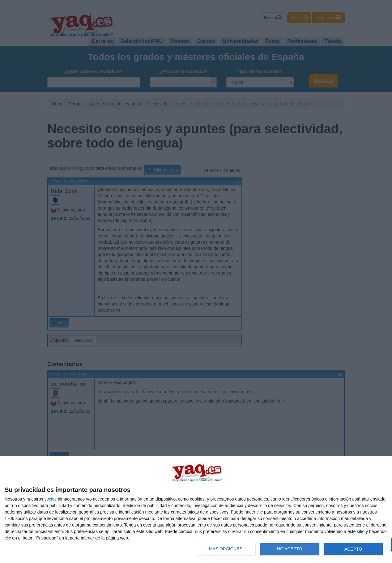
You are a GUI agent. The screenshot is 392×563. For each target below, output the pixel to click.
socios (50, 499)
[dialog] (196, 510)
